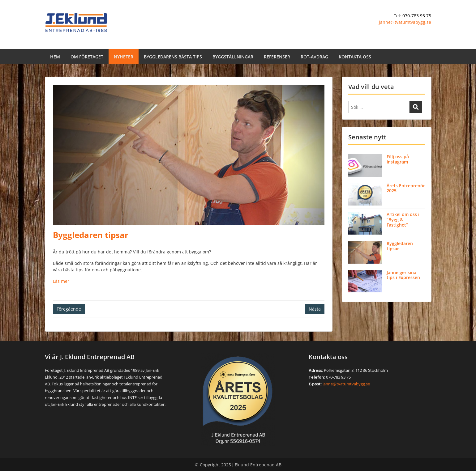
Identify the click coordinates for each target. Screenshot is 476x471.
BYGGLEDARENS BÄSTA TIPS (173, 57)
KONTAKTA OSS (355, 57)
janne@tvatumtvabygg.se (405, 22)
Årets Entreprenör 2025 (406, 188)
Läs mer (61, 281)
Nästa (315, 309)
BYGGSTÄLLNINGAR (233, 57)
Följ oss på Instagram (398, 159)
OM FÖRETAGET (87, 57)
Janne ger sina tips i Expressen (403, 275)
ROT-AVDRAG (314, 57)
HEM (55, 57)
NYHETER (124, 57)
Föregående (69, 309)
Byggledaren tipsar (400, 246)
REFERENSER (277, 57)
